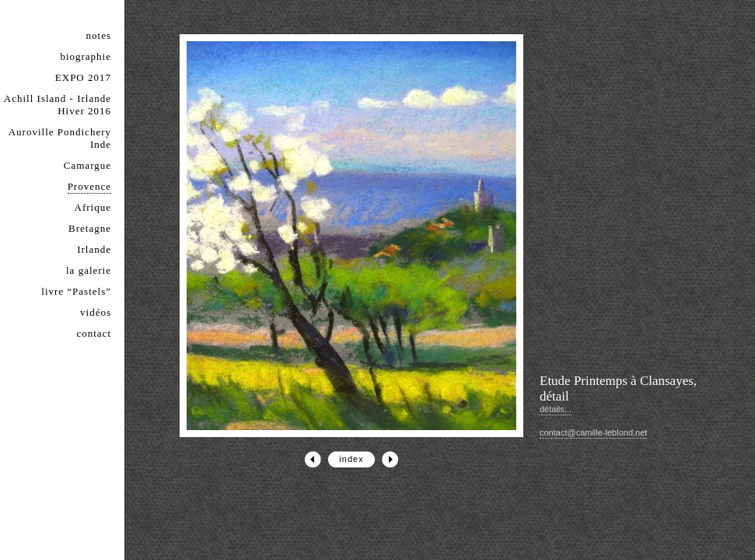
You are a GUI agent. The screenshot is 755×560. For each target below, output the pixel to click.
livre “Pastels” (76, 291)
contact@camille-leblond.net (593, 432)
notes (99, 35)
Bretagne (90, 228)
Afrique (93, 207)
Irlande (94, 249)
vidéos (96, 312)
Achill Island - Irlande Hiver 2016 (58, 105)
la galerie (89, 270)
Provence (89, 186)
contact (94, 333)
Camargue (87, 165)
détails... (556, 409)
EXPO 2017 (83, 77)
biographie (86, 56)
